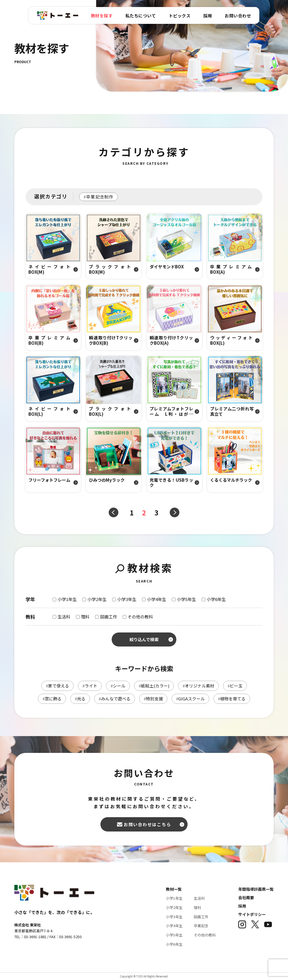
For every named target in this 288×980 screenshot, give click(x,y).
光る (80, 699)
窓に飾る (52, 699)
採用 (242, 906)
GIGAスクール (190, 699)
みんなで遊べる (115, 699)
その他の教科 (205, 935)
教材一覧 (174, 889)
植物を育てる (232, 699)
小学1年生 (174, 898)
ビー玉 (235, 686)
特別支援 (153, 699)
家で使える (58, 686)
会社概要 (246, 897)
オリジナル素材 (198, 686)
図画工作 (201, 917)
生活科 (199, 898)
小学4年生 (174, 926)
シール (118, 686)
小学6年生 (174, 944)
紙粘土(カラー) (154, 686)
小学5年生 (174, 935)
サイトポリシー (252, 914)
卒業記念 (201, 926)
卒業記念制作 (98, 197)
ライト (90, 686)
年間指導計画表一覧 (256, 889)
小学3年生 (174, 917)
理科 (197, 907)
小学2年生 (174, 907)
